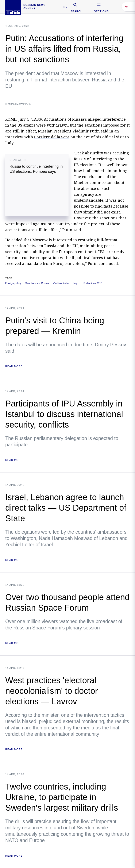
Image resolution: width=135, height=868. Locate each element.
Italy (75, 283)
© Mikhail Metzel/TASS (18, 104)
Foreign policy (13, 283)
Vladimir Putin (61, 283)
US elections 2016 (92, 283)
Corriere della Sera (52, 137)
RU (65, 7)
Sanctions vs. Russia (37, 283)
